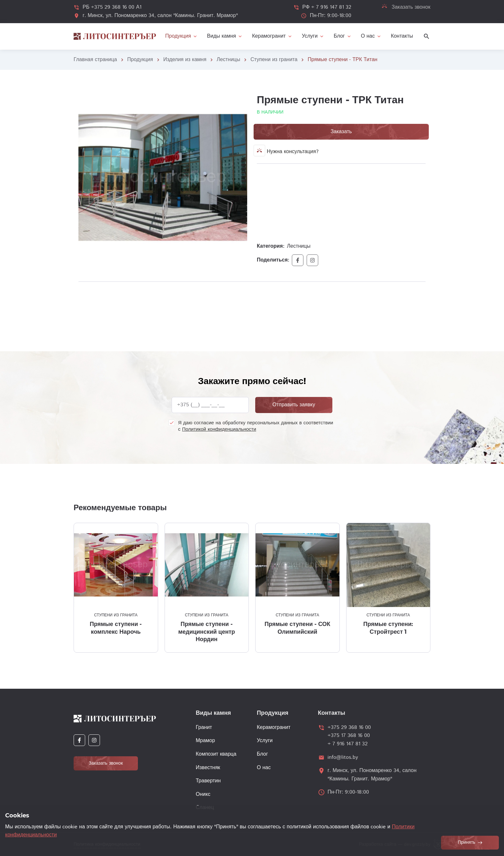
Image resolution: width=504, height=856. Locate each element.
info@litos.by (343, 757)
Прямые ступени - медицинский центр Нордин (207, 632)
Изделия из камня (185, 60)
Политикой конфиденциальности (219, 429)
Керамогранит (274, 727)
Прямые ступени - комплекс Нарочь (116, 628)
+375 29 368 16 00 (349, 727)
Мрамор (205, 741)
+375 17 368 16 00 (349, 736)
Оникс (203, 794)
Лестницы (228, 60)
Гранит (204, 727)
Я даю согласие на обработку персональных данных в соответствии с (256, 426)
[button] (241, 99)
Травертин (208, 781)
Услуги (265, 741)
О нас (264, 768)
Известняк (208, 768)
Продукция (140, 60)
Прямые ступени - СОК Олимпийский (297, 628)
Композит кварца (216, 754)
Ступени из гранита (274, 60)
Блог (262, 754)
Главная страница (95, 60)
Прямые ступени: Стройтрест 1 (388, 628)
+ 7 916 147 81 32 (348, 744)
